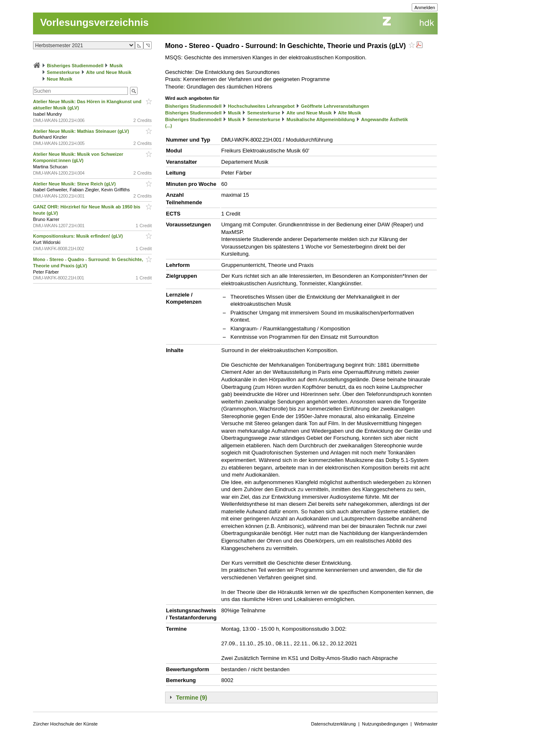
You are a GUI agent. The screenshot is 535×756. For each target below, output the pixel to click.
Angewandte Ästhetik (385, 119)
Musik (116, 66)
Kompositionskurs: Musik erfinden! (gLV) (79, 236)
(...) (169, 126)
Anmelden (425, 8)
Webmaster (426, 724)
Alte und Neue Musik (109, 72)
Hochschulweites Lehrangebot (261, 106)
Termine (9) (191, 698)
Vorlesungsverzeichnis (94, 22)
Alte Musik (350, 113)
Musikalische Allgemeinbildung (321, 119)
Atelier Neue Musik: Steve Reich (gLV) (75, 184)
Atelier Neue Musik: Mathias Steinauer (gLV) (82, 131)
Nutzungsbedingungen (385, 724)
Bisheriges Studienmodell (75, 66)
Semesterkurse (63, 72)
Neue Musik (60, 79)
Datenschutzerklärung (333, 724)
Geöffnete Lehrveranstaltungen (335, 106)
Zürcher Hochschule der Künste (65, 724)
